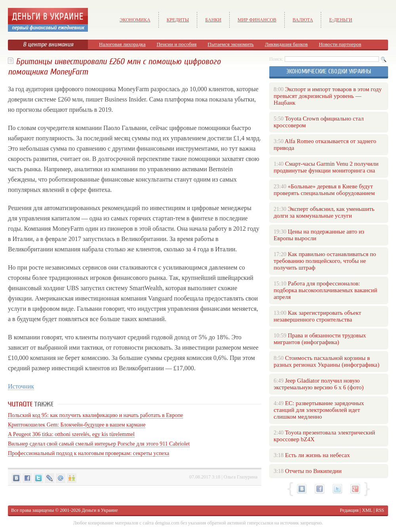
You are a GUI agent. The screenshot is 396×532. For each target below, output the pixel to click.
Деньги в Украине (100, 510)
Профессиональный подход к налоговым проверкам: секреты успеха (89, 453)
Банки (213, 20)
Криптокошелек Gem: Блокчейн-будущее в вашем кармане (77, 425)
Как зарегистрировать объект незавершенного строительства (317, 316)
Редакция (349, 510)
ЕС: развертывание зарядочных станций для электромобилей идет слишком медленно (319, 410)
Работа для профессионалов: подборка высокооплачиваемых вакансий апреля (326, 290)
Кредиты (178, 20)
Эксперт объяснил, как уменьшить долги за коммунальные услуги (324, 212)
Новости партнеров (340, 44)
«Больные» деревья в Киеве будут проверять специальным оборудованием (324, 190)
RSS (380, 510)
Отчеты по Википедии (313, 471)
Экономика (135, 20)
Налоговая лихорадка (122, 44)
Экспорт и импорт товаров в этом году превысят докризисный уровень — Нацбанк (328, 96)
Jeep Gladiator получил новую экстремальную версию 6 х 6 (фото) (319, 384)
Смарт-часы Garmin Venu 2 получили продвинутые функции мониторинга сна (326, 167)
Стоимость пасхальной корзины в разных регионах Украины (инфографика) (327, 361)
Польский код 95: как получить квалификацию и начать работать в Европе (95, 415)
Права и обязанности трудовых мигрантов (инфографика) (320, 339)
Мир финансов (257, 20)
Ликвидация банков (286, 44)
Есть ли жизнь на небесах (318, 455)
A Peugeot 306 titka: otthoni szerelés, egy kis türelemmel (71, 434)
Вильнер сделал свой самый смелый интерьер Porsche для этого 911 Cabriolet (99, 444)
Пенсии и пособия (176, 44)
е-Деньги (341, 20)
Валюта (303, 20)
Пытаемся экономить (230, 44)
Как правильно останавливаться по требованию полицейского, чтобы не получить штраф (325, 261)
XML (367, 510)
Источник (21, 386)
